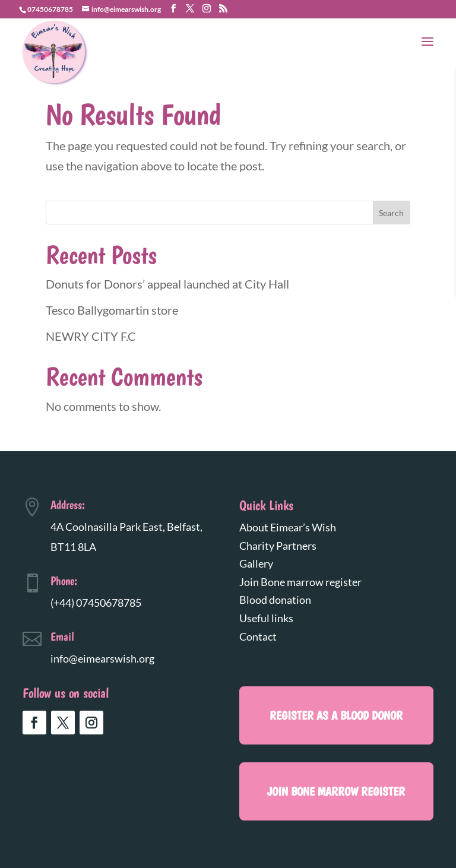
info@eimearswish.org (102, 658)
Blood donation (275, 600)
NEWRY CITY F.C (91, 336)
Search (391, 213)
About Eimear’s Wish (288, 527)
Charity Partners (278, 546)
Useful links (266, 618)
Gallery (256, 563)
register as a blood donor (336, 715)
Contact (258, 636)
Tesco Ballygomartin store (112, 310)
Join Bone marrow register (300, 582)
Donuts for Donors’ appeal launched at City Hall (167, 284)
